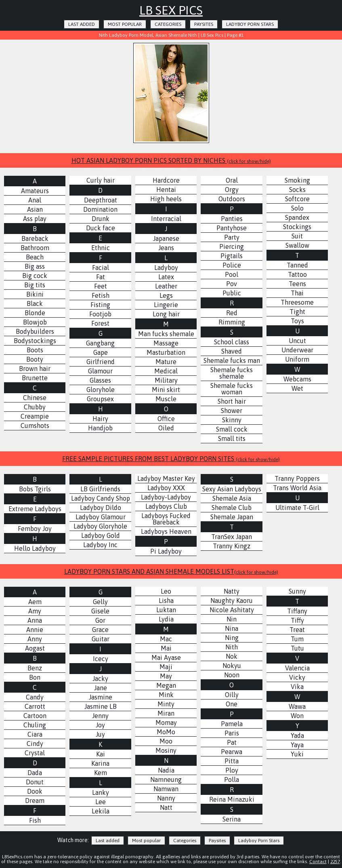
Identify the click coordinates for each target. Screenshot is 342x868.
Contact (318, 862)
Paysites (204, 24)
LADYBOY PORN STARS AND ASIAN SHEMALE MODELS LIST (171, 571)
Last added (82, 24)
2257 (335, 862)
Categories (168, 24)
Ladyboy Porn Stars (250, 24)
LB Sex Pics (171, 10)
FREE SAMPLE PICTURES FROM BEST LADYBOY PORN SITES (171, 459)
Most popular (125, 24)
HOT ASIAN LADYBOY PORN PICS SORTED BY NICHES (171, 160)
